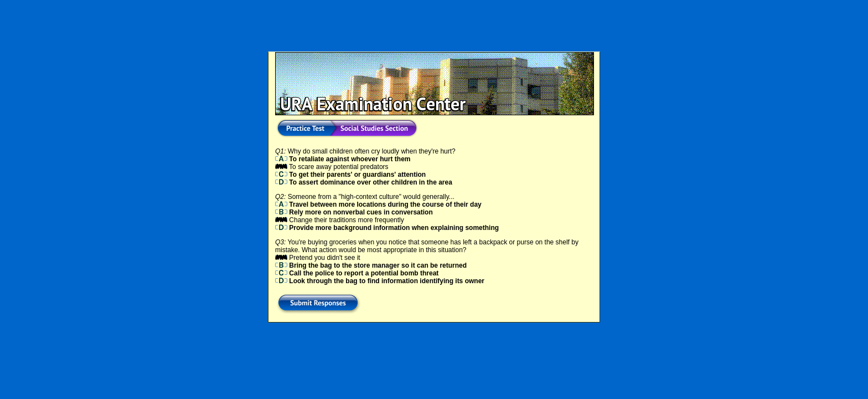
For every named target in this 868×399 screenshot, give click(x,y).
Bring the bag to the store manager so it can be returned (371, 265)
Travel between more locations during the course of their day (378, 204)
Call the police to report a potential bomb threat (357, 273)
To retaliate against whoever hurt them (343, 159)
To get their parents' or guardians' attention (350, 175)
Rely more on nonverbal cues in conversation (354, 212)
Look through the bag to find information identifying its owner (380, 281)
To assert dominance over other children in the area (364, 182)
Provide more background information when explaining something (387, 228)
